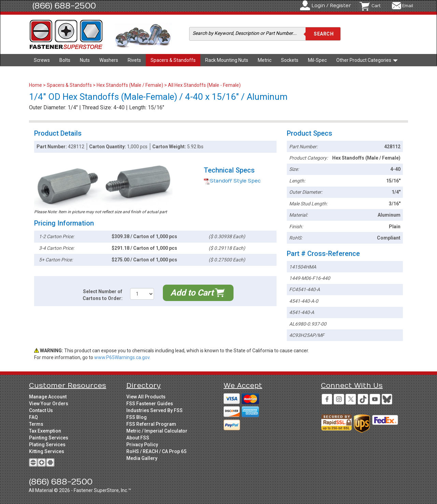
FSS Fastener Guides (150, 404)
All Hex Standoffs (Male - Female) (204, 85)
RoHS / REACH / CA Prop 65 (156, 451)
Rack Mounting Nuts (227, 60)
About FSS (138, 438)
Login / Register (331, 6)
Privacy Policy (142, 445)
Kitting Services (47, 451)
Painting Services (49, 438)
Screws (42, 60)
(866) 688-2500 (64, 6)
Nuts (85, 60)
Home (36, 85)
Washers (109, 60)
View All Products (146, 397)
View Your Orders (49, 404)
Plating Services (47, 445)
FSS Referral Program (151, 424)
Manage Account (48, 397)
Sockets (290, 60)
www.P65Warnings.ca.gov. (122, 357)
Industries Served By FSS (154, 410)
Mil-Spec (317, 60)
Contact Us (41, 410)
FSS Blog (137, 417)
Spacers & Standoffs (173, 60)
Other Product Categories (367, 60)
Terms (36, 424)
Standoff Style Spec (232, 181)
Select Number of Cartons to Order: (103, 295)
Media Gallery (142, 458)
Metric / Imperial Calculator (157, 431)
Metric (265, 60)
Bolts (65, 60)
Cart (376, 6)
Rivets (134, 60)
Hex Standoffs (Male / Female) (130, 85)
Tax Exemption (45, 431)
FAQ (33, 417)
